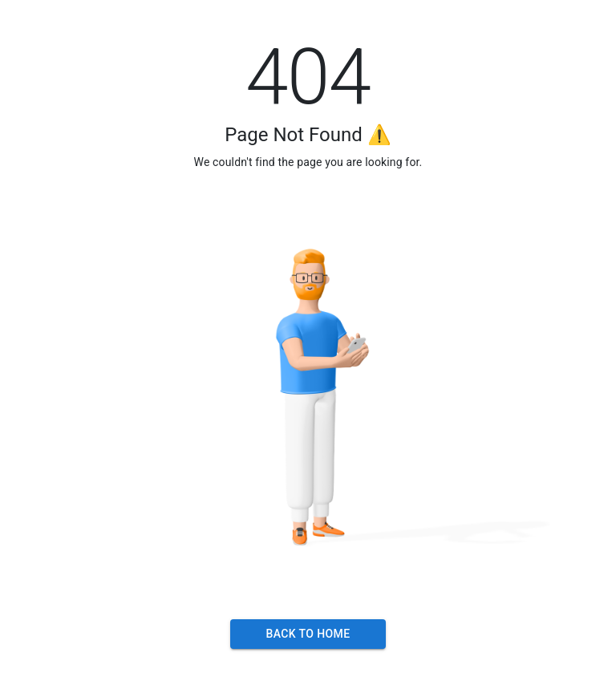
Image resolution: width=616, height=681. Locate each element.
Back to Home (308, 634)
